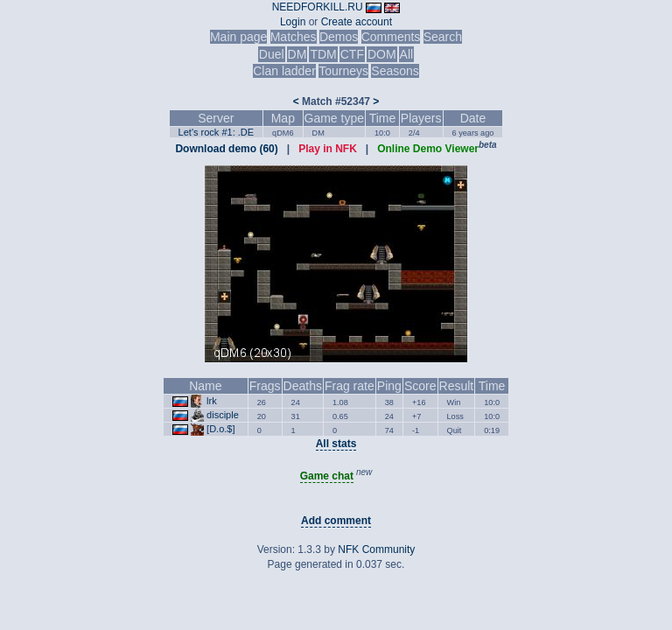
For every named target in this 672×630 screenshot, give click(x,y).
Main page (238, 37)
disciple (223, 415)
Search (443, 37)
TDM (323, 54)
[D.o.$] (220, 429)
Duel (272, 54)
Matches (294, 37)
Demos (339, 37)
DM (297, 54)
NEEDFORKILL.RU (318, 7)
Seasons (395, 71)
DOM (382, 54)
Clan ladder (284, 71)
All (407, 54)
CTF (352, 54)
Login (293, 22)
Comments (391, 37)
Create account (357, 22)
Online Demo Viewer (428, 149)
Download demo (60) (226, 149)
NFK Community (376, 549)
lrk (212, 401)
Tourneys (343, 71)
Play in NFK (328, 149)
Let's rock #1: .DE (216, 132)
